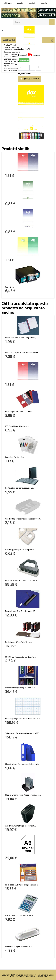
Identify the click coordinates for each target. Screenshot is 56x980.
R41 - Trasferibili (11, 70)
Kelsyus (7, 66)
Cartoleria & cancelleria (13, 50)
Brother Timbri (10, 45)
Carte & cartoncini (11, 47)
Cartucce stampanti (12, 52)
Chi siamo (8, 3)
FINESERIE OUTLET (13, 61)
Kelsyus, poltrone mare (13, 68)
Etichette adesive (11, 57)
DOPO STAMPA (11, 54)
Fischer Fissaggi (11, 64)
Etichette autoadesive (13, 59)
